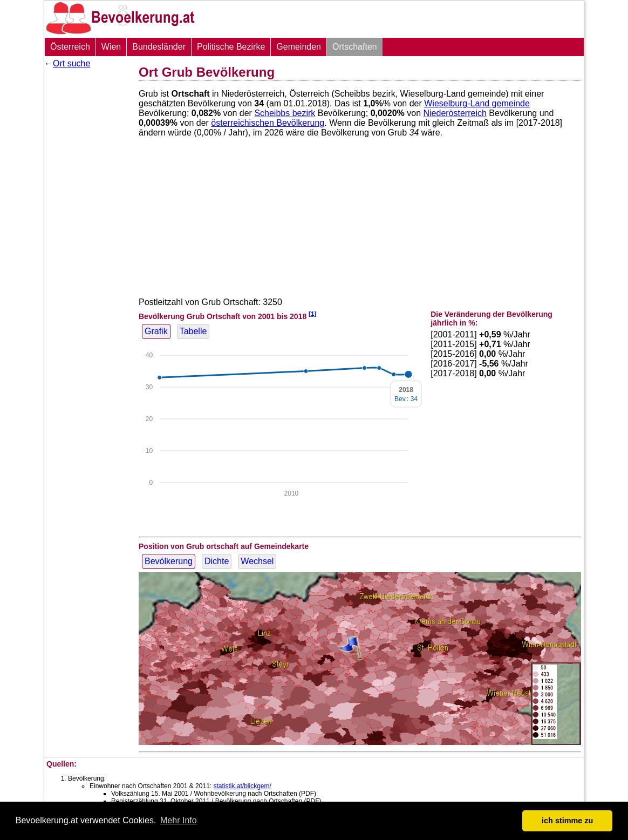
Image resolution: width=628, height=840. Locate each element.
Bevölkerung (169, 561)
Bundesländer (159, 47)
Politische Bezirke (231, 47)
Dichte (217, 561)
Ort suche (71, 63)
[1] (312, 313)
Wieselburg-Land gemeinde (477, 103)
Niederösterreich (455, 113)
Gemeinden (299, 47)
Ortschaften (355, 47)
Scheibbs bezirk (285, 113)
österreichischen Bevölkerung (268, 123)
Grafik (156, 331)
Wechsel (257, 561)
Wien (111, 47)
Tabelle (193, 331)
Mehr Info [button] (179, 820)
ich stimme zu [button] (567, 821)
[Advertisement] (87, 235)
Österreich (70, 47)
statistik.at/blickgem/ (242, 786)
